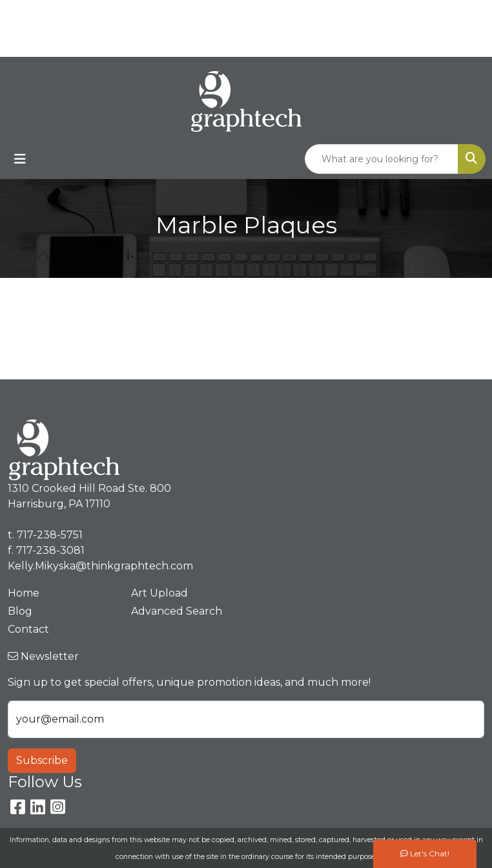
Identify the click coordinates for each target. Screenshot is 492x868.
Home (24, 593)
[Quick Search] (382, 159)
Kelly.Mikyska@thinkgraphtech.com (372, 42)
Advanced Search (177, 611)
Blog (20, 611)
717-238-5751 (397, 14)
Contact (28, 629)
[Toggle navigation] (20, 159)
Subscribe (42, 760)
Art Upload (159, 593)
